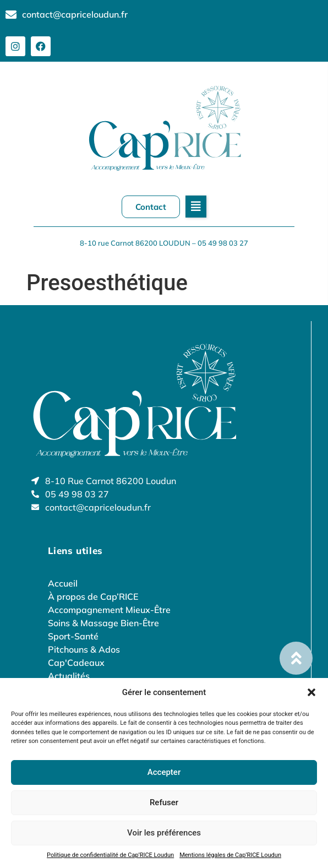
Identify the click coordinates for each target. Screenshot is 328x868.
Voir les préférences (164, 833)
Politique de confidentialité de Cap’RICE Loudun (110, 855)
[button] (311, 692)
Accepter (164, 772)
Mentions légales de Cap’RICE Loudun (230, 855)
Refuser (164, 802)
